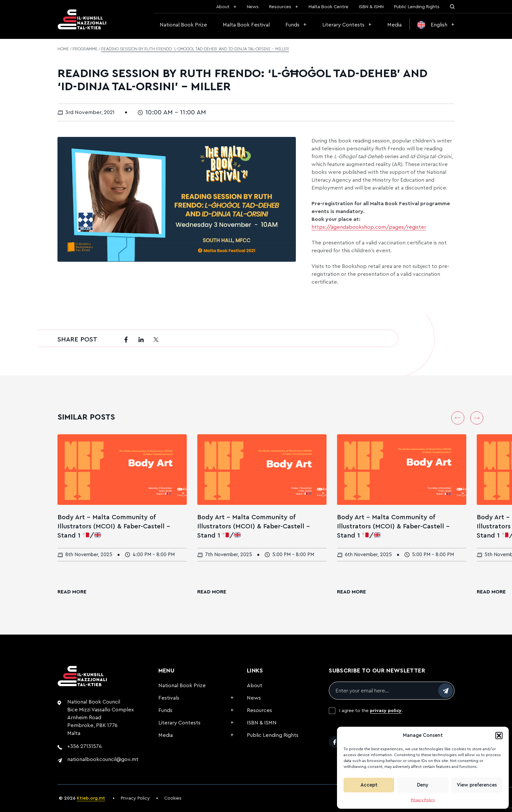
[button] (499, 736)
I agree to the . (371, 711)
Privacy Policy (423, 800)
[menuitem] (436, 25)
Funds (292, 25)
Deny (423, 785)
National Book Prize (183, 25)
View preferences (477, 785)
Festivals (169, 698)
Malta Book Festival (246, 25)
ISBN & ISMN (371, 7)
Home (63, 49)
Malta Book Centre (328, 7)
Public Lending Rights (417, 7)
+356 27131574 (85, 746)
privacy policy (386, 711)
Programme (85, 49)
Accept (369, 785)
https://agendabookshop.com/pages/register (369, 227)
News (253, 7)
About (223, 7)
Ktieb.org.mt (91, 798)
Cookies (173, 798)
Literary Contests (343, 25)
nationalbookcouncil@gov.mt (103, 759)
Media (394, 25)
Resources (280, 7)
